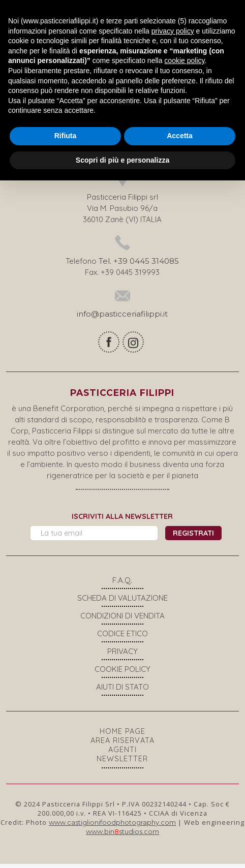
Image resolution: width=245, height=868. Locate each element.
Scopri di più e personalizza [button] (122, 160)
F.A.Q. (122, 584)
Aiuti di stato (122, 691)
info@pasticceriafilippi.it (122, 318)
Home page (122, 735)
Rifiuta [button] (66, 136)
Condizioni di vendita (122, 620)
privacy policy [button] (173, 31)
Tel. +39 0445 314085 (139, 265)
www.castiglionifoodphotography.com (112, 826)
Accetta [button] (180, 136)
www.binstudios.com (122, 835)
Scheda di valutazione (122, 602)
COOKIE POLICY (122, 673)
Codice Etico (122, 638)
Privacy (122, 655)
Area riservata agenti (122, 749)
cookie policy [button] (184, 60)
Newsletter (122, 763)
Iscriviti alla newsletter (122, 520)
